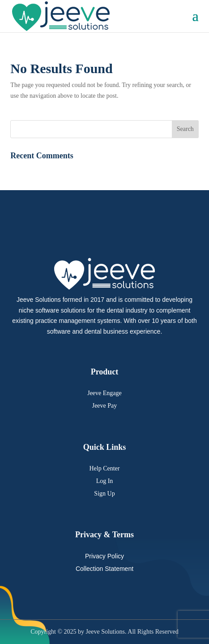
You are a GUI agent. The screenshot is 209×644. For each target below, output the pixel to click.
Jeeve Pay (105, 406)
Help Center (104, 468)
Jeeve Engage (104, 393)
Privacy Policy (104, 556)
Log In (105, 481)
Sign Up (104, 494)
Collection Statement (104, 569)
